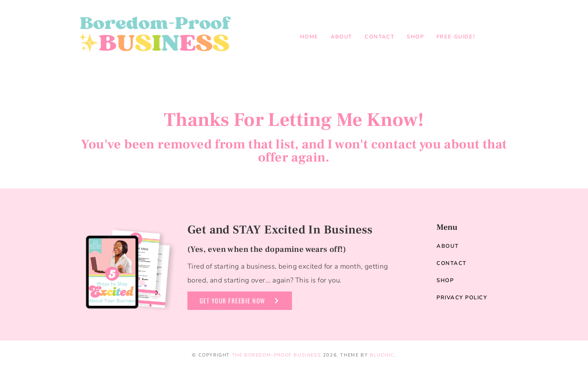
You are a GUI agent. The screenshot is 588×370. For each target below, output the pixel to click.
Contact (380, 37)
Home (309, 37)
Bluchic (382, 355)
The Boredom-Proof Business (277, 355)
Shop (415, 37)
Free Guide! (456, 37)
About (342, 37)
